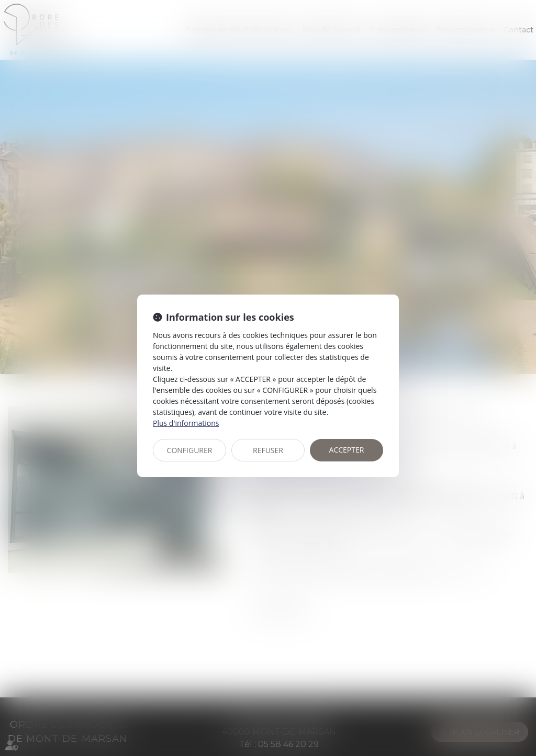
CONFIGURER (190, 450)
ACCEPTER (347, 450)
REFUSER (268, 450)
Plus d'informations (186, 423)
